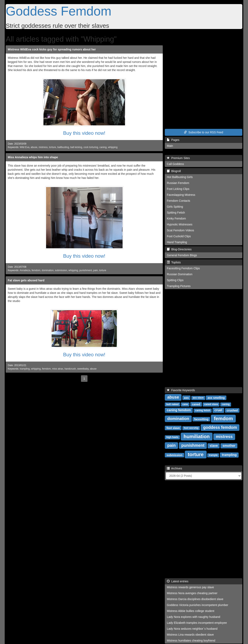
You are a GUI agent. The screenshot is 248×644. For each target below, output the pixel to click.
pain (95, 270)
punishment (86, 270)
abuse (34, 147)
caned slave (211, 404)
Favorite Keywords (181, 390)
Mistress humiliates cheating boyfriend (191, 641)
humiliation (197, 436)
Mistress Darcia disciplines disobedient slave (195, 599)
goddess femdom (220, 427)
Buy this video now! (84, 133)
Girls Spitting (175, 207)
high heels (172, 437)
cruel (218, 410)
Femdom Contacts (178, 201)
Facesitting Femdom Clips (183, 268)
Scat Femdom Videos (180, 230)
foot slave (173, 428)
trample (213, 455)
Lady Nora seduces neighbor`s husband (192, 629)
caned (196, 404)
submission (61, 270)
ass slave (198, 398)
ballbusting (63, 147)
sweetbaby (83, 369)
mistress (43, 147)
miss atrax (58, 369)
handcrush (70, 369)
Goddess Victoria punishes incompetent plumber (198, 605)
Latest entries (178, 581)
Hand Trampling (177, 242)
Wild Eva (25, 147)
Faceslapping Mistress (181, 195)
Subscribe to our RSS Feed (204, 132)
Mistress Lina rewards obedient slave (190, 635)
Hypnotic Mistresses (180, 224)
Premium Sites (178, 158)
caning (103, 147)
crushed (232, 410)
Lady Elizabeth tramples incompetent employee (197, 623)
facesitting (201, 419)
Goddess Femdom (59, 11)
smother (229, 446)
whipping (113, 147)
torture (52, 147)
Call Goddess (175, 164)
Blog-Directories (179, 249)
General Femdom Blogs (182, 255)
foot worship (191, 428)
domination (48, 270)
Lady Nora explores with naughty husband (194, 617)
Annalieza (25, 270)
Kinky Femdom (176, 218)
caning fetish (203, 410)
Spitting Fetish (176, 213)
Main (170, 146)
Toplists (174, 262)
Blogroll (174, 171)
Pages (173, 140)
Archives (174, 468)
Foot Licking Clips (178, 189)
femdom (36, 270)
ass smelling (216, 398)
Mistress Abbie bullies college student (191, 611)
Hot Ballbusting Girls (180, 177)
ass (186, 398)
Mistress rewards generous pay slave (190, 587)
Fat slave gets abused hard (26, 280)
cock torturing (91, 147)
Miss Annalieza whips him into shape (33, 157)
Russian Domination (180, 274)
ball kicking (76, 147)
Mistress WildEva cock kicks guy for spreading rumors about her (52, 49)
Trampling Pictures (179, 286)
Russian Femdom (178, 183)
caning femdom (179, 410)
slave (214, 446)
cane (185, 404)
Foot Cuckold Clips (179, 236)
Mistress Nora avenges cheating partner (192, 593)
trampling (25, 369)
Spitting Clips (175, 280)
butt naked (172, 404)
